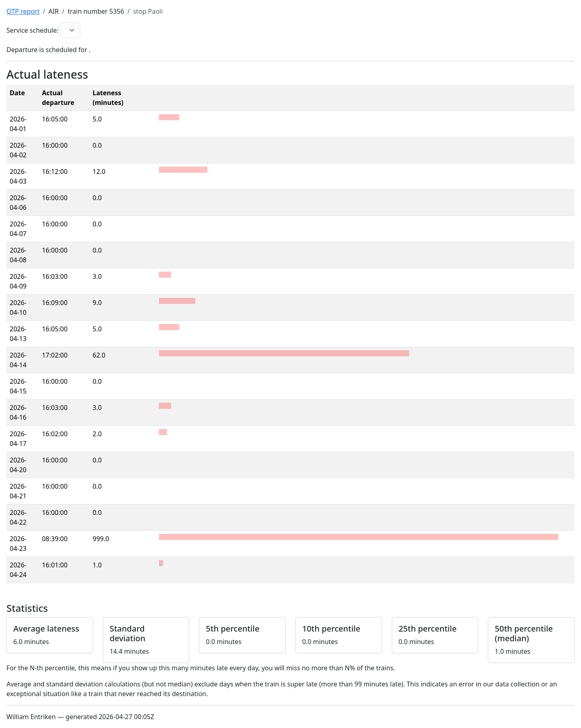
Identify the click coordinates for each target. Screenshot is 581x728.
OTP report (23, 11)
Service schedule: (32, 30)
